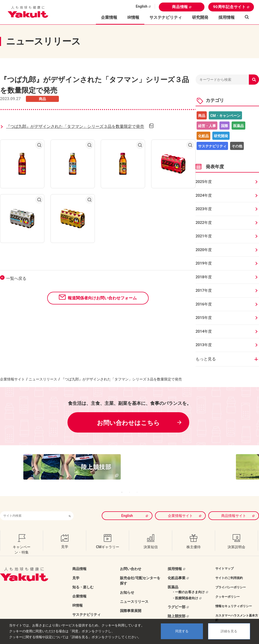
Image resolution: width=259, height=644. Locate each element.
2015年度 (204, 318)
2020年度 (204, 250)
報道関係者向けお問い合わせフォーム (102, 298)
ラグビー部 (177, 596)
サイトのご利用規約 (229, 568)
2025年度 (204, 182)
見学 (76, 568)
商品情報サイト (234, 505)
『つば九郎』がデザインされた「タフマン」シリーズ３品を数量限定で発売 (75, 126)
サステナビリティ (166, 17)
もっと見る (206, 359)
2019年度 (204, 263)
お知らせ (127, 582)
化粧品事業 (177, 568)
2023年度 (204, 209)
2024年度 (204, 195)
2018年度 (204, 277)
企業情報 (79, 586)
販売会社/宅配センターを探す (140, 570)
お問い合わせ (131, 558)
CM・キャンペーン (225, 116)
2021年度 (204, 236)
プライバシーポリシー (231, 577)
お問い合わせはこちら (128, 423)
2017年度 (204, 290)
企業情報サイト (12, 379)
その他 (237, 146)
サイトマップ (225, 558)
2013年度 (204, 345)
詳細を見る (229, 631)
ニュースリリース (43, 379)
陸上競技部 (177, 606)
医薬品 (238, 126)
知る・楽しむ (83, 577)
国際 (225, 126)
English (142, 6)
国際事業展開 (131, 600)
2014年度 (204, 331)
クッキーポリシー (228, 586)
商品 (202, 116)
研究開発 (200, 17)
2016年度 (204, 304)
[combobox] (33, 505)
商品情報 (180, 7)
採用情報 (227, 17)
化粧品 (203, 136)
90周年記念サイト (229, 7)
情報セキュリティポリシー (234, 596)
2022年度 (204, 223)
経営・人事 (207, 126)
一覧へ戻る (16, 278)
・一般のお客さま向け (188, 582)
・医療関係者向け (185, 588)
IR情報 (77, 595)
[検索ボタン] (70, 505)
